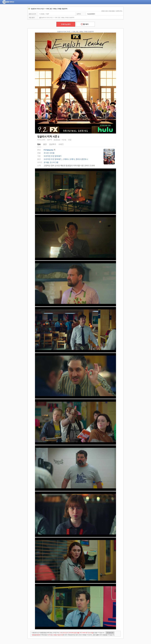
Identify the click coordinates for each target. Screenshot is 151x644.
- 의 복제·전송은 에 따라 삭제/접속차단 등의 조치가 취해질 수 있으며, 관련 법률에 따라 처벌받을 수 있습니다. (73, 635)
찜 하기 (85, 24)
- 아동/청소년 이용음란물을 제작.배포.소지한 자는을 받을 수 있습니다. (73, 633)
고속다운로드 (66, 24)
